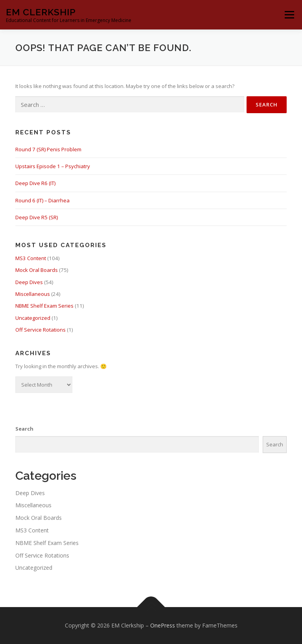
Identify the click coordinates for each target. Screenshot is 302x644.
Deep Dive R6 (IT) (35, 183)
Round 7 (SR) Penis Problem (48, 149)
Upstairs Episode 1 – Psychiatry (53, 166)
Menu (289, 15)
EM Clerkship (41, 12)
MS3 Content (31, 258)
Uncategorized (33, 318)
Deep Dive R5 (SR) (37, 217)
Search (24, 429)
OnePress (163, 625)
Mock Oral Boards (37, 270)
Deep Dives (29, 282)
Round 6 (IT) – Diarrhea (42, 200)
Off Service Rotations (41, 330)
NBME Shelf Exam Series (44, 306)
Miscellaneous (33, 294)
